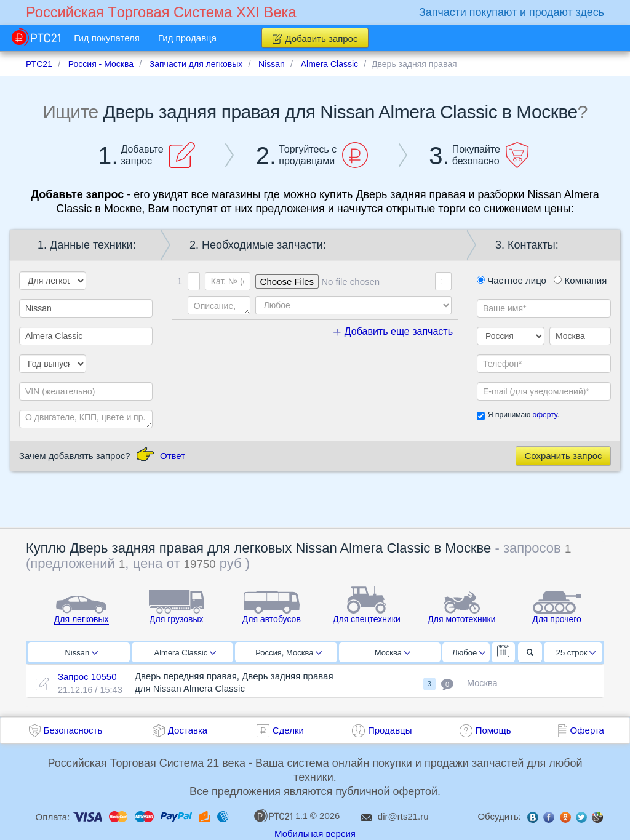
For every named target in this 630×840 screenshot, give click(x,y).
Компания (580, 280)
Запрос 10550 (87, 677)
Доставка (188, 730)
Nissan (81, 653)
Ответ (173, 456)
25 (576, 653)
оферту (544, 415)
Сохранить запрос (563, 456)
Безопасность (73, 730)
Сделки (288, 730)
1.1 (281, 815)
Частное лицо (512, 280)
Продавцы (390, 730)
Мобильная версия (315, 834)
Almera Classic (185, 653)
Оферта (587, 730)
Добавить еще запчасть (393, 331)
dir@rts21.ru (403, 816)
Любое (469, 653)
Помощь (493, 730)
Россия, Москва (289, 653)
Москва (393, 653)
